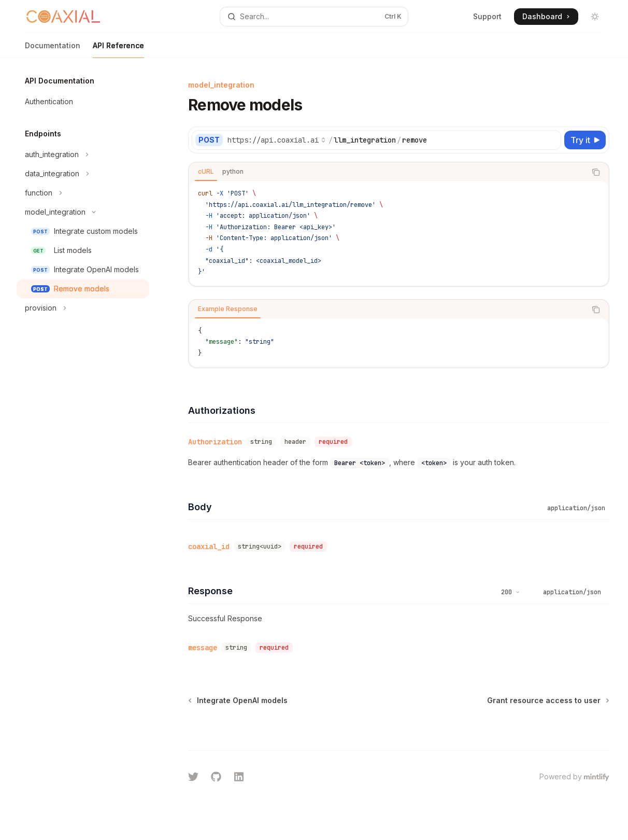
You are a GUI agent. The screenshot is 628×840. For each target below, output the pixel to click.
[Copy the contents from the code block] (596, 172)
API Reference (118, 50)
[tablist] (387, 172)
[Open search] (314, 17)
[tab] (206, 172)
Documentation (53, 50)
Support (487, 16)
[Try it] (585, 140)
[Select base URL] (277, 140)
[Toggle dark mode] (595, 17)
